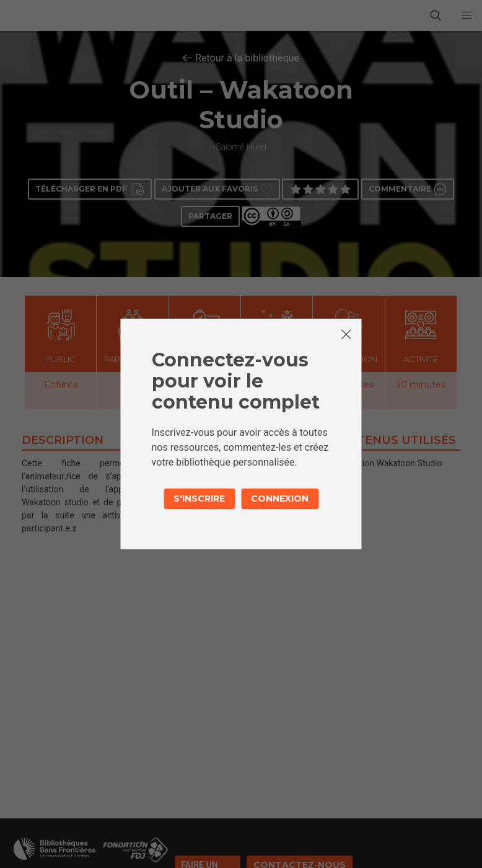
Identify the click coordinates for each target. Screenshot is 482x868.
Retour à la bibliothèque (247, 58)
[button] (467, 15)
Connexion (280, 498)
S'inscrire (199, 498)
